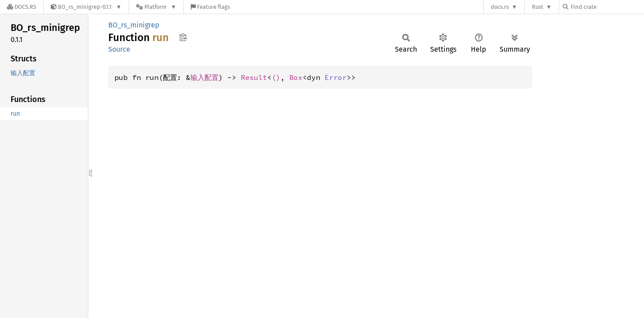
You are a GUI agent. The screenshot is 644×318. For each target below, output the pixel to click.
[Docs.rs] (22, 7)
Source (119, 49)
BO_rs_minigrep (134, 25)
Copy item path (183, 37)
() (276, 77)
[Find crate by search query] (607, 7)
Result (254, 77)
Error (336, 77)
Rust (538, 7)
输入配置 (205, 77)
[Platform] (156, 7)
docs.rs (500, 7)
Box (296, 77)
